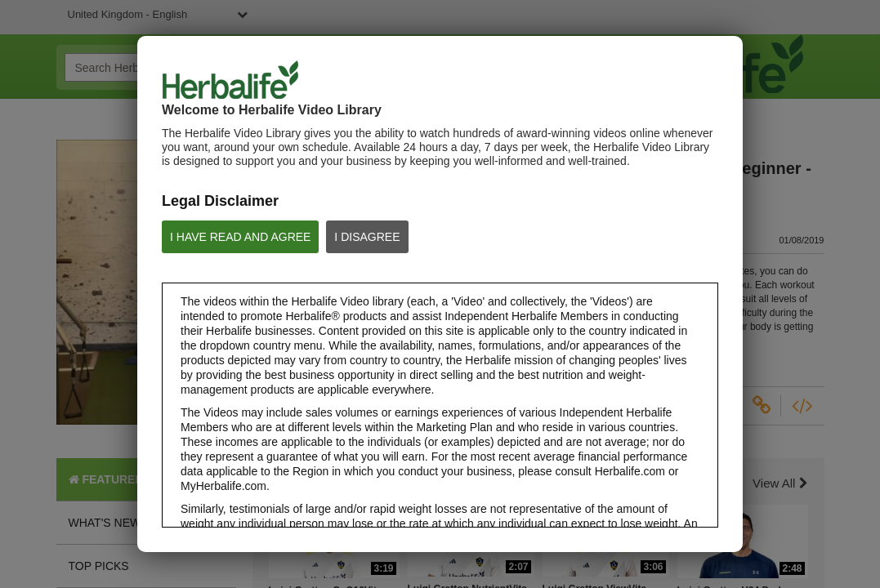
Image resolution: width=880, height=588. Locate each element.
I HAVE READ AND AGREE (240, 237)
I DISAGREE (367, 237)
